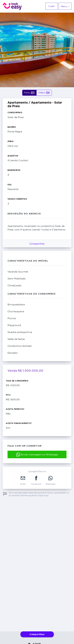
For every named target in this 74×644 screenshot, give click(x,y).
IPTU (8, 395)
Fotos (29, 93)
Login (52, 6)
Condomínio (15, 112)
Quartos (13, 156)
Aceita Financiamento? (19, 423)
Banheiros (14, 170)
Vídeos (44, 93)
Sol (10, 185)
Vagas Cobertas (17, 199)
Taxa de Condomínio (17, 381)
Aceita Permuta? (15, 409)
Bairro (12, 127)
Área (11, 141)
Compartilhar (37, 244)
